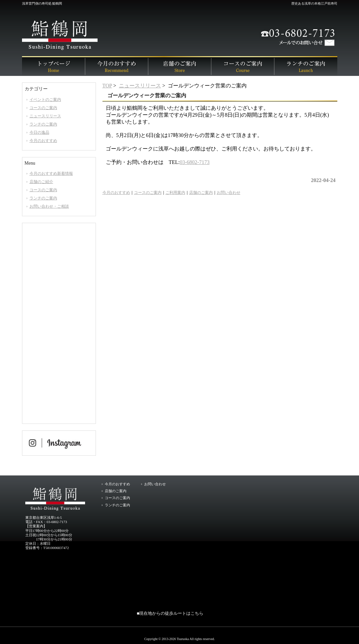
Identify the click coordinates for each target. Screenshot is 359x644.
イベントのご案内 (45, 100)
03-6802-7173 (195, 162)
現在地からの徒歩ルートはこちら (171, 613)
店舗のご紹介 (41, 182)
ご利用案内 (175, 193)
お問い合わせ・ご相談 (49, 206)
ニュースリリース (140, 86)
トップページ (54, 66)
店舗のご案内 (180, 66)
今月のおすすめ (117, 66)
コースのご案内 (243, 66)
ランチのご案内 (306, 66)
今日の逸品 (39, 132)
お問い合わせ (229, 193)
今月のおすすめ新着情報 (51, 173)
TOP (107, 86)
